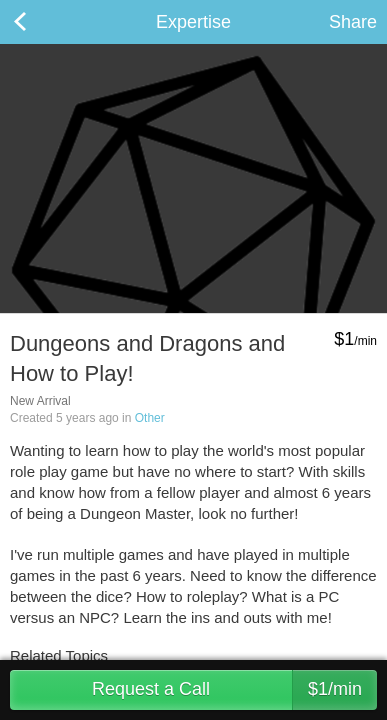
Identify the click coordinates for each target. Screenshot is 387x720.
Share (353, 22)
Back (40, 22)
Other (150, 418)
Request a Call (234, 690)
